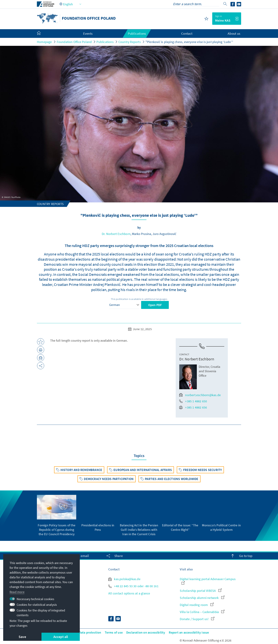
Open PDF (155, 305)
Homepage (44, 42)
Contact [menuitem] (187, 33)
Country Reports (130, 42)
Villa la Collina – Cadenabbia (202, 612)
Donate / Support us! (197, 619)
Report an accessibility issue (189, 632)
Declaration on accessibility (146, 632)
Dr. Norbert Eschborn (116, 234)
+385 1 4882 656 (193, 407)
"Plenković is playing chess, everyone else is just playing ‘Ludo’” (189, 42)
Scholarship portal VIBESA (201, 591)
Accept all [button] (61, 637)
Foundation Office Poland (74, 42)
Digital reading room (197, 605)
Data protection (90, 632)
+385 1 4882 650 (193, 401)
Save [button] (22, 637)
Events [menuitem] (88, 33)
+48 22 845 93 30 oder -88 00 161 (133, 586)
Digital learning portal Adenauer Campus (208, 581)
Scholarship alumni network (202, 598)
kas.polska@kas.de (124, 579)
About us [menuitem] (234, 33)
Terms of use (114, 632)
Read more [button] (17, 592)
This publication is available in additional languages (139, 299)
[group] (57, 516)
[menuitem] (42, 34)
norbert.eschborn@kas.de (200, 395)
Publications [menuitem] (137, 33)
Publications (105, 42)
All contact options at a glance (129, 593)
